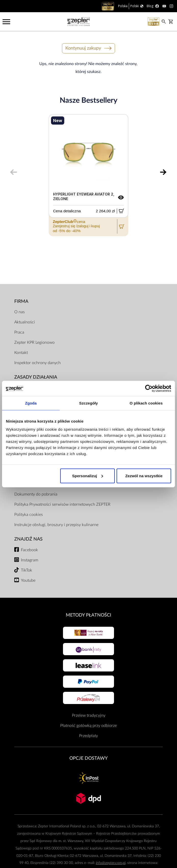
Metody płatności (88, 615)
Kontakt (21, 353)
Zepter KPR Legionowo (34, 342)
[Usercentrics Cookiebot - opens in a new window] (149, 388)
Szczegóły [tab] (88, 403)
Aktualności (25, 322)
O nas (20, 312)
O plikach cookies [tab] (146, 403)
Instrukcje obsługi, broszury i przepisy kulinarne (56, 525)
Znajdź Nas (28, 539)
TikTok (27, 570)
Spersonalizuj (88, 476)
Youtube (28, 580)
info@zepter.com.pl (111, 863)
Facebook (29, 550)
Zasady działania (36, 377)
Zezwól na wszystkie (144, 476)
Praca (19, 332)
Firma (21, 301)
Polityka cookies (29, 515)
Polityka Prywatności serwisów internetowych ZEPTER (62, 504)
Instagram (30, 560)
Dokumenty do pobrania (36, 494)
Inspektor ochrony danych (37, 363)
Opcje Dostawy (88, 758)
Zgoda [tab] (31, 403)
